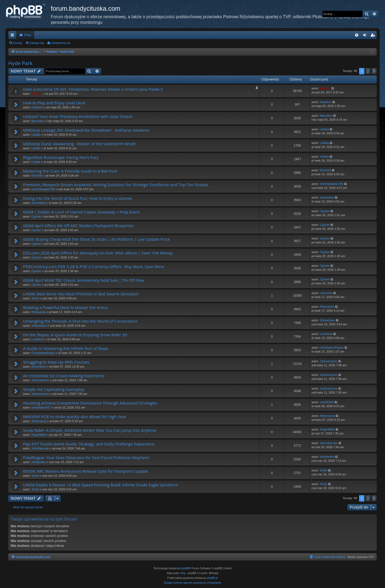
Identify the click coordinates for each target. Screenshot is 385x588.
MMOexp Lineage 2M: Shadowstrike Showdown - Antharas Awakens (86, 130)
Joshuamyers (328, 361)
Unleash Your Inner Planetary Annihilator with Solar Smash (78, 116)
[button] (374, 71)
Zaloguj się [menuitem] (366, 36)
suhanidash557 (41, 407)
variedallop (38, 203)
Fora (28, 35)
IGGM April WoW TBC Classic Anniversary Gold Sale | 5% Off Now (84, 280)
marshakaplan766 (43, 189)
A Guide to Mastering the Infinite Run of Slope (66, 348)
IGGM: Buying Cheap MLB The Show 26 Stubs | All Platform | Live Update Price (96, 239)
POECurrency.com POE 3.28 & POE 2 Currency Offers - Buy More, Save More (94, 266)
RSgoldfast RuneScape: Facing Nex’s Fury (61, 157)
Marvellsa (38, 121)
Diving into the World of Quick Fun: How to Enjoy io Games (78, 198)
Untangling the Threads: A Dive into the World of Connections (80, 321)
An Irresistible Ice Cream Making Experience (64, 376)
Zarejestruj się (61, 43)
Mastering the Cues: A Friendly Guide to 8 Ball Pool (70, 171)
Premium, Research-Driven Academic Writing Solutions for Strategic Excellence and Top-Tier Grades (116, 185)
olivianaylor (39, 366)
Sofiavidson (39, 326)
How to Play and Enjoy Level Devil (54, 103)
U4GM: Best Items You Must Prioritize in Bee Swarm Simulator (81, 294)
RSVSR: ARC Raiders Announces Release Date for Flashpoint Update (86, 471)
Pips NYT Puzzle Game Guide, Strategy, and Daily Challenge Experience (89, 444)
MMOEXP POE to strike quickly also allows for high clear (75, 417)
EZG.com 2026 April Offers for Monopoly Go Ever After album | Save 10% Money (98, 253)
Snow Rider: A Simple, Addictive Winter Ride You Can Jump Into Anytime (90, 430)
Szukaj (18, 43)
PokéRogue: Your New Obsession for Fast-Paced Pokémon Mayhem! (86, 457)
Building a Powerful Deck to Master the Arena (65, 307)
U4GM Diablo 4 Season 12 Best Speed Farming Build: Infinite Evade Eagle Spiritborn (101, 485)
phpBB (185, 568)
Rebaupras (38, 312)
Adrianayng (39, 421)
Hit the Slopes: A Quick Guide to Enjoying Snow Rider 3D (75, 335)
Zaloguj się (37, 43)
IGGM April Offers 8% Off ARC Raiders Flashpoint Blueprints (78, 226)
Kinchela (37, 175)
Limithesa (38, 339)
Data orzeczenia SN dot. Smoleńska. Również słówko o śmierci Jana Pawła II (93, 89)
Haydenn (37, 107)
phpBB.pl (212, 578)
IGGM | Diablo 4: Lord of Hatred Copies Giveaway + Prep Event (81, 212)
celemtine (326, 293)
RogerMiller (39, 435)
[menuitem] (357, 35)
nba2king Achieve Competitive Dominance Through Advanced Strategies (90, 403)
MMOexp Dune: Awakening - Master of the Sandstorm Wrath (80, 144)
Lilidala (36, 135)
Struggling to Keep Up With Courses (56, 362)
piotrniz (37, 94)
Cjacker (36, 216)
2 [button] (368, 71)
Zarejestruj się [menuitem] (374, 36)
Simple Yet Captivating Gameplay (54, 389)
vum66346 (327, 402)
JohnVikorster (40, 448)
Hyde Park (20, 63)
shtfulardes (38, 462)
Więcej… (13, 36)
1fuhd (35, 298)
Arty (183, 573)
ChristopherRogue (43, 353)
